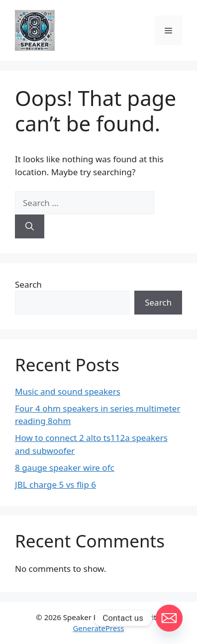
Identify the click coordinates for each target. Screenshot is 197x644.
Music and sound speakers (68, 391)
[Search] (30, 226)
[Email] (169, 618)
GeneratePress (98, 628)
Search (28, 284)
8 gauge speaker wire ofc (65, 468)
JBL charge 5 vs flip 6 (55, 484)
